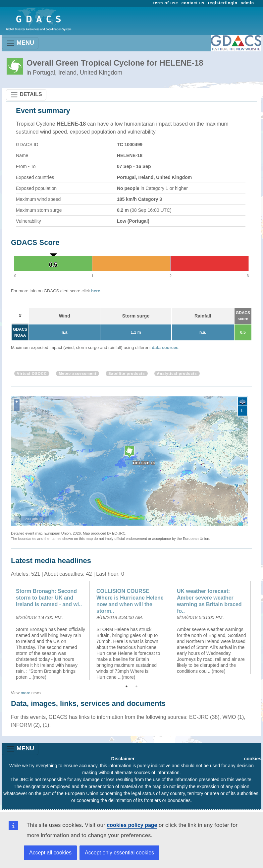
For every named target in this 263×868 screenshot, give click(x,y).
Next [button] (257, 631)
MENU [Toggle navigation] (20, 43)
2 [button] (136, 686)
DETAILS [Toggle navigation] (26, 95)
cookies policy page (132, 825)
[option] (51, 631)
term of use (166, 3)
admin (247, 3)
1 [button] (127, 686)
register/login (222, 3)
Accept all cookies (50, 853)
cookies (253, 759)
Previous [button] (6, 631)
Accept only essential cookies (119, 853)
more (25, 693)
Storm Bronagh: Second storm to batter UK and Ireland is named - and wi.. (49, 598)
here (96, 291)
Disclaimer (123, 759)
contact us (193, 3)
